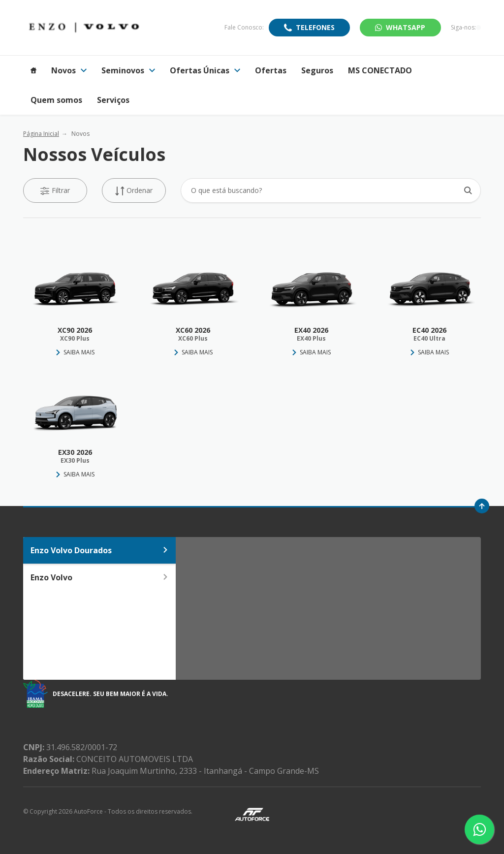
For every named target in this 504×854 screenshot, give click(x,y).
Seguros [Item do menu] (317, 70)
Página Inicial (41, 134)
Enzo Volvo (99, 577)
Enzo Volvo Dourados (99, 550)
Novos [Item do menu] (69, 70)
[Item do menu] (33, 70)
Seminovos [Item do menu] (128, 70)
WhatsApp (400, 27)
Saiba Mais (79, 352)
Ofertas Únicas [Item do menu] (205, 70)
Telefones (315, 27)
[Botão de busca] (468, 190)
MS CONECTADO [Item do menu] (380, 70)
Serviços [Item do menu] (113, 100)
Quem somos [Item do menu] (56, 100)
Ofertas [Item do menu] (271, 70)
